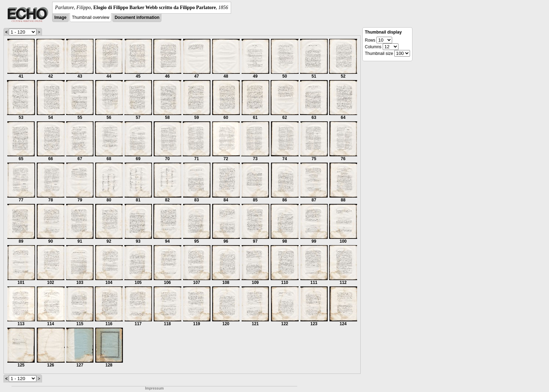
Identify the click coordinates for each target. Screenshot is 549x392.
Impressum (154, 388)
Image (60, 17)
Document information (137, 17)
